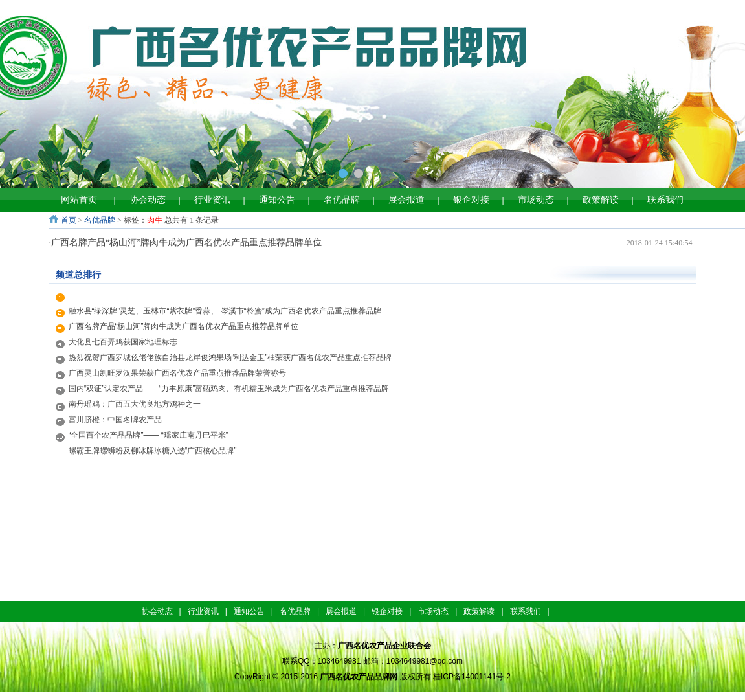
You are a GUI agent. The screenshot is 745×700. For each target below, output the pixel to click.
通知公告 (277, 200)
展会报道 (406, 200)
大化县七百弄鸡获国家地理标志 (123, 342)
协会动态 (148, 200)
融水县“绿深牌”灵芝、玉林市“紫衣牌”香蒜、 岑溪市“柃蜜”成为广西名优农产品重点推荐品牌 (225, 311)
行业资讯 (212, 200)
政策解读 (601, 200)
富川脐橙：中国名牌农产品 (115, 420)
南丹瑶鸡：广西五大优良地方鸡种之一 (135, 404)
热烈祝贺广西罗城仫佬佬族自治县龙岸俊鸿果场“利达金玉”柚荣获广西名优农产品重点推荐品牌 (230, 357)
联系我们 (665, 200)
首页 (69, 220)
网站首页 (79, 200)
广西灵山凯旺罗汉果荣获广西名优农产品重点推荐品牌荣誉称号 (177, 373)
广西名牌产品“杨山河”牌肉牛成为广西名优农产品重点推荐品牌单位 (186, 243)
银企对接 (471, 200)
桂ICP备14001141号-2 (472, 677)
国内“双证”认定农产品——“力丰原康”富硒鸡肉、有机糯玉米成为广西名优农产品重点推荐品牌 (229, 389)
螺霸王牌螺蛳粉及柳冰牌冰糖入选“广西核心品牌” (157, 451)
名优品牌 (342, 200)
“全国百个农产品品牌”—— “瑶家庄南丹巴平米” (149, 435)
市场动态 (536, 200)
